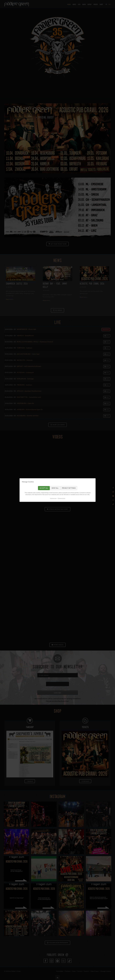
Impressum (53, 498)
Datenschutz (61, 498)
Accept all (44, 488)
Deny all (55, 488)
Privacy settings (69, 488)
